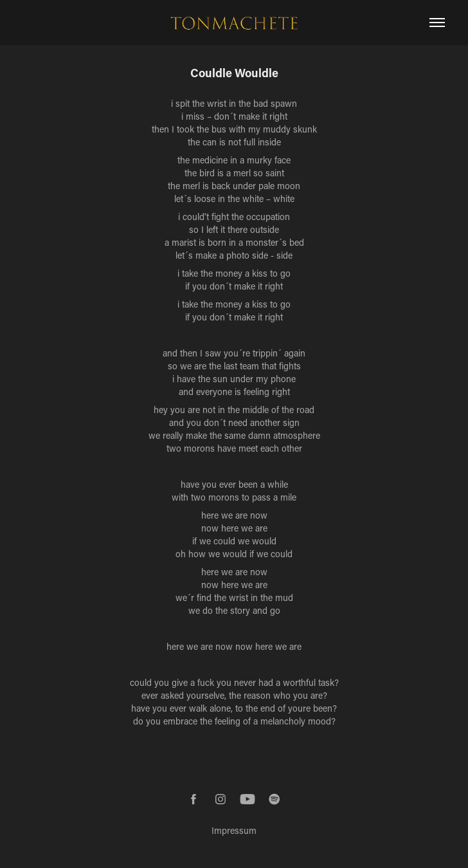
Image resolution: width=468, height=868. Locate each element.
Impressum (234, 830)
